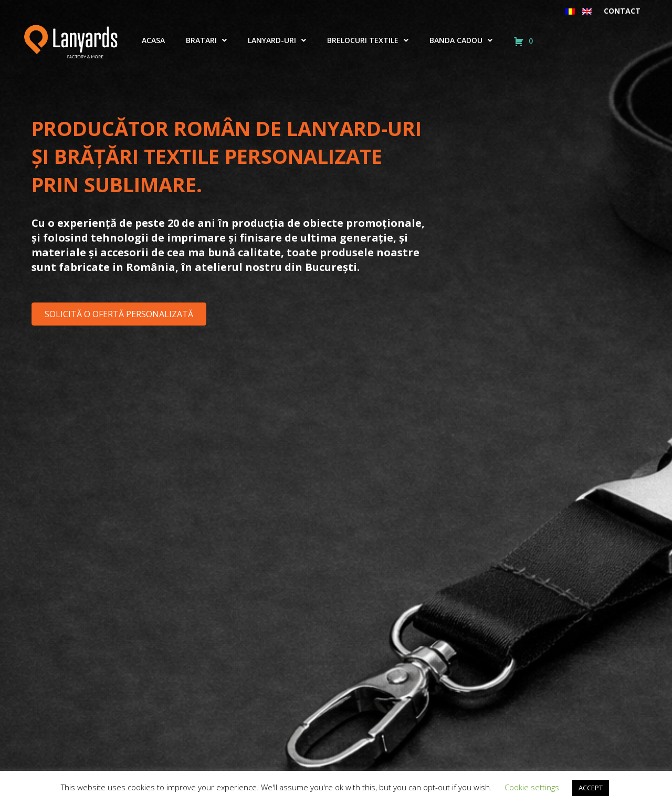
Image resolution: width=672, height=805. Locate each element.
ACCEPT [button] (591, 788)
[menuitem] (570, 11)
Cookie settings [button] (532, 787)
